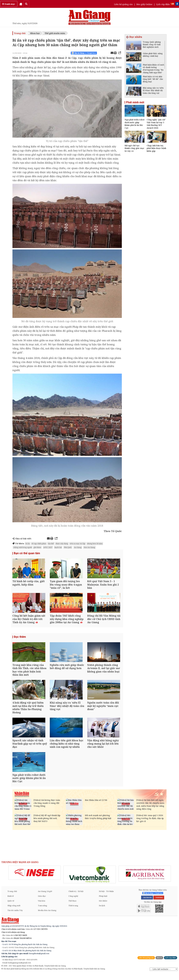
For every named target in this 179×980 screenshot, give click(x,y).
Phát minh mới (135, 102)
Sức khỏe (103, 907)
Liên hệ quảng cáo (123, 4)
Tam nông (43, 912)
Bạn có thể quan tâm (27, 553)
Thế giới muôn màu (55, 33)
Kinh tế (11, 902)
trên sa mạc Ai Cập (78, 544)
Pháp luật (103, 902)
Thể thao (72, 907)
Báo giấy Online (144, 4)
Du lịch (102, 912)
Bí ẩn (28, 544)
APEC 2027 (48, 547)
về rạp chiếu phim (39, 544)
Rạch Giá (58, 547)
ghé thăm (37, 547)
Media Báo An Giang (47, 917)
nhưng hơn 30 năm (95, 544)
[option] (35, 879)
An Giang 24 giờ (45, 898)
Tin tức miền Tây (15, 917)
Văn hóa (42, 907)
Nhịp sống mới (14, 912)
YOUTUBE (159, 904)
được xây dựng (62, 544)
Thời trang (73, 912)
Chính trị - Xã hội (76, 898)
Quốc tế (11, 907)
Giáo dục (42, 902)
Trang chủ (20, 33)
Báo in (159, 964)
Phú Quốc (68, 547)
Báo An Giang (89, 547)
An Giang (78, 547)
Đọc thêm (20, 639)
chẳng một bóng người (23, 547)
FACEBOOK (147, 904)
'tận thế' (51, 544)
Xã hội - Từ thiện (106, 898)
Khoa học (35, 33)
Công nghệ (73, 902)
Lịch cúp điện (163, 4)
